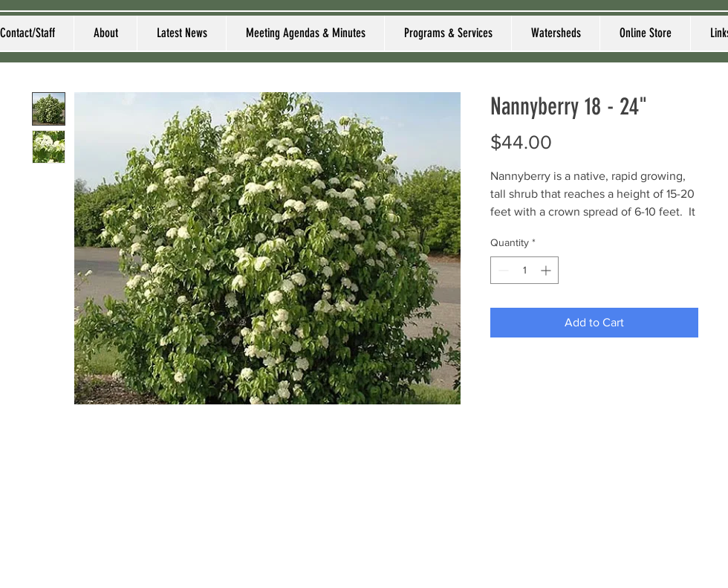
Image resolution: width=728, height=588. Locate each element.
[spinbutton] (524, 270)
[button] (105, 33)
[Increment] (547, 270)
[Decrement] (502, 270)
